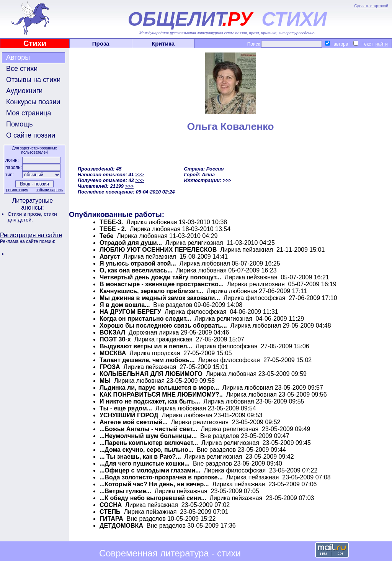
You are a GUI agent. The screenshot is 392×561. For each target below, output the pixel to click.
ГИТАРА (111, 519)
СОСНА (111, 505)
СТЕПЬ (110, 512)
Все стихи (22, 69)
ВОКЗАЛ (112, 332)
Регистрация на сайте (31, 235)
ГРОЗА (110, 367)
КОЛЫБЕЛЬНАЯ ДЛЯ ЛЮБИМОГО (151, 374)
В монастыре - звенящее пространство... (162, 284)
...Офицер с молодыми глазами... (150, 470)
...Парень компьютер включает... (149, 443)
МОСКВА (113, 353)
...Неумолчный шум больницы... (148, 436)
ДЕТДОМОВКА (121, 526)
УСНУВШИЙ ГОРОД (129, 415)
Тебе (106, 236)
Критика (163, 43)
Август (110, 257)
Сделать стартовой (371, 6)
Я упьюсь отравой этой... (138, 263)
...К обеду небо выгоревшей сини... (153, 498)
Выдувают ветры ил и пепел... (146, 346)
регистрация (17, 190)
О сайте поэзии (31, 135)
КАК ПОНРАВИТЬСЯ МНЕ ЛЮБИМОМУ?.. (161, 395)
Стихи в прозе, (26, 214)
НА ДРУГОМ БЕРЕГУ (130, 312)
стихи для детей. (32, 217)
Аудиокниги (24, 91)
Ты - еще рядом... (126, 408)
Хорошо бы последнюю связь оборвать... (163, 326)
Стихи (35, 43)
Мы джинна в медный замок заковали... (160, 298)
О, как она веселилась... (136, 270)
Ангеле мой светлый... (134, 422)
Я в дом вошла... (125, 305)
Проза (101, 43)
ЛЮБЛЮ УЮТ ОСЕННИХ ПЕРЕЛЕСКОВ (158, 250)
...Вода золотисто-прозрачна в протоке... (161, 477)
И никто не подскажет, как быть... (150, 401)
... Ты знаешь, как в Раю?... (140, 457)
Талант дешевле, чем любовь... (147, 360)
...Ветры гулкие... (125, 491)
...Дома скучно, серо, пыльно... (146, 450)
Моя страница (29, 113)
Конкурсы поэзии (33, 102)
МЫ (105, 381)
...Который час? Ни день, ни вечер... (154, 484)
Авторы (18, 57)
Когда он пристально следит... (145, 319)
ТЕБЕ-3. (111, 222)
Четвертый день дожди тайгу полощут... (160, 277)
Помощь (20, 124)
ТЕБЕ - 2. (113, 229)
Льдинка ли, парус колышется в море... (159, 388)
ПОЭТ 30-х (115, 339)
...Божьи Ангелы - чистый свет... (148, 429)
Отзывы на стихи (33, 80)
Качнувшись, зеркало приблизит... (151, 291)
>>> (139, 175)
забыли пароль (49, 190)
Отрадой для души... (131, 243)
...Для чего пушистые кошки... (145, 463)
